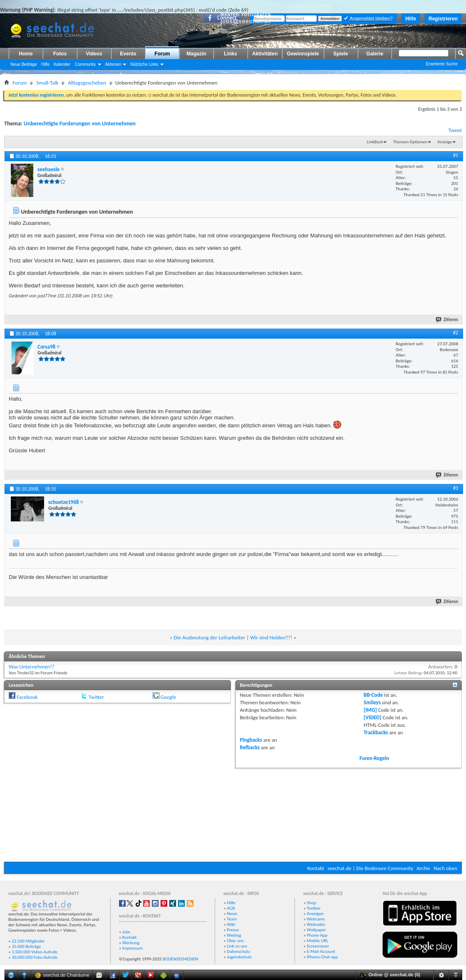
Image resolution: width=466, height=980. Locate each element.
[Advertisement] (233, 814)
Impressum (133, 948)
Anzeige (445, 142)
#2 (456, 333)
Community (86, 64)
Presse (233, 930)
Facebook (27, 697)
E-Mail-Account (321, 951)
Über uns (235, 941)
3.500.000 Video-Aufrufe (35, 952)
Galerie (375, 54)
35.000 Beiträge (26, 946)
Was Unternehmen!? (32, 667)
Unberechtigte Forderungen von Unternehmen (80, 123)
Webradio (316, 924)
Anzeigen (315, 914)
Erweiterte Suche (442, 64)
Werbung (131, 943)
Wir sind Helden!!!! (271, 637)
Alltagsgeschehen (87, 83)
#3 (456, 488)
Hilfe (411, 19)
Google (168, 697)
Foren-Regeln (374, 758)
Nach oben (445, 868)
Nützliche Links (144, 64)
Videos (94, 54)
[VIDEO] (373, 717)
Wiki (231, 924)
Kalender (62, 64)
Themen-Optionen (410, 142)
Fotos (60, 54)
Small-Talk (47, 83)
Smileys (372, 702)
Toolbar (314, 908)
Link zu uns (237, 946)
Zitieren (447, 320)
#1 (456, 155)
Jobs (126, 932)
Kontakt (316, 868)
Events (128, 54)
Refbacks (250, 747)
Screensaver (318, 946)
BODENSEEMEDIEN (180, 959)
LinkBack (375, 142)
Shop (311, 903)
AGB (231, 908)
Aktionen (113, 64)
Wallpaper (316, 930)
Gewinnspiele (303, 54)
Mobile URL (317, 941)
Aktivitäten (265, 54)
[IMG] (370, 710)
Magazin (196, 54)
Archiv (423, 868)
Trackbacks (376, 732)
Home (26, 54)
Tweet (455, 130)
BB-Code (373, 695)
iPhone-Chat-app (322, 957)
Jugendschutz (239, 957)
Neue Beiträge (24, 64)
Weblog (234, 935)
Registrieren (443, 19)
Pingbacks (251, 740)
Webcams (316, 919)
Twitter (96, 697)
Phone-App (317, 935)
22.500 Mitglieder (28, 941)
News (232, 914)
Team (232, 919)
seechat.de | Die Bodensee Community (370, 868)
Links (230, 54)
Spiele (341, 54)
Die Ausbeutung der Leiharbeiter (210, 637)
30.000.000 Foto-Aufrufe (35, 957)
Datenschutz (238, 951)
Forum (162, 54)
